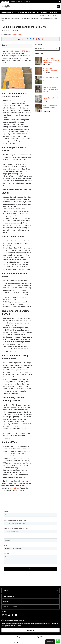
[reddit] (33, 39)
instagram (56, 16)
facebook (48, 16)
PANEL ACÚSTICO (42, 12)
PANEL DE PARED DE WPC (9, 12)
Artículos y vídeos (10, 18)
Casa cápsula (27, 2)
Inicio (3, 18)
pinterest (12, 615)
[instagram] (39, 39)
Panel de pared (5, 2)
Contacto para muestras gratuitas (14, 620)
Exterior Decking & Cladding (16, 2)
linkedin (51, 16)
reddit (53, 16)
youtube (9, 615)
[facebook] (31, 39)
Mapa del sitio (40, 637)
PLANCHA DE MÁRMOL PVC (26, 12)
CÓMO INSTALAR (34, 18)
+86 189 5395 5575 (57, 2)
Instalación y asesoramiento (22, 18)
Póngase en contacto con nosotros (60, 2)
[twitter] (28, 39)
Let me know (14, 488)
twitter (46, 16)
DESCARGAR (30, 630)
